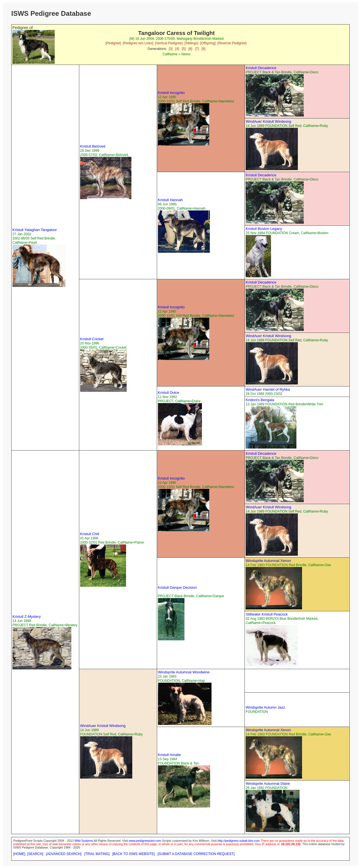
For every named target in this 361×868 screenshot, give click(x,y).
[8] (203, 49)
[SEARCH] (35, 854)
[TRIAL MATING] (97, 854)
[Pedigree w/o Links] (138, 43)
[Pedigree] (113, 43)
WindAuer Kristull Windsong (268, 121)
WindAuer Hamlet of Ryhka (268, 389)
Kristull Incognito (171, 93)
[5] (184, 49)
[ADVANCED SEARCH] (64, 854)
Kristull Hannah (170, 200)
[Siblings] (191, 43)
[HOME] (19, 854)
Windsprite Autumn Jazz (265, 707)
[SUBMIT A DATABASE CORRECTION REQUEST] (196, 854)
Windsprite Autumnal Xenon (268, 561)
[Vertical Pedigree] (169, 43)
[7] (197, 49)
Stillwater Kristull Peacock (267, 614)
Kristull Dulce (169, 393)
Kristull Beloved (93, 146)
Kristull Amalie (170, 755)
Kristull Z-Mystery (27, 617)
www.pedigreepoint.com (145, 841)
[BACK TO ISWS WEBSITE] (133, 854)
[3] (170, 49)
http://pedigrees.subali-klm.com (239, 841)
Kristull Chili (90, 534)
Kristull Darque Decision (178, 587)
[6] (190, 49)
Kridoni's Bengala (260, 400)
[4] (177, 49)
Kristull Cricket (92, 339)
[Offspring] (208, 43)
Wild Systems (84, 841)
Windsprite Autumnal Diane (268, 784)
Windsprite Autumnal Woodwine (184, 672)
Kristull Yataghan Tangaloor (35, 230)
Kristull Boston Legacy (264, 229)
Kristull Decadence (261, 68)
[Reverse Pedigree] (232, 43)
